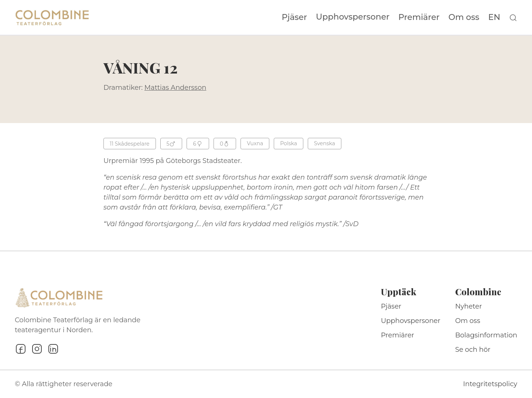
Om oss (464, 17)
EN (494, 17)
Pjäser (295, 17)
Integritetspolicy (490, 384)
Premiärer (419, 17)
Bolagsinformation (486, 335)
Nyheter (469, 306)
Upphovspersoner (353, 17)
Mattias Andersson (175, 88)
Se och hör (473, 350)
